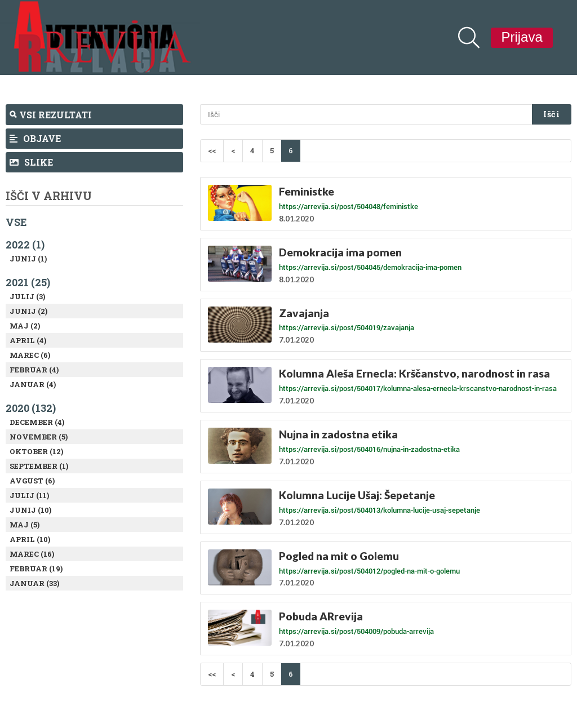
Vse (16, 222)
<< (212, 150)
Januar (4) (33, 384)
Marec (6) (30, 355)
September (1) (39, 466)
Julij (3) (27, 296)
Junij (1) (28, 259)
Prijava (521, 37)
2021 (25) (28, 282)
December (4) (37, 422)
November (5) (39, 437)
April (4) (28, 340)
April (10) (30, 539)
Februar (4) (34, 370)
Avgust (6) (32, 481)
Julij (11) (29, 495)
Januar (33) (34, 583)
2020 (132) (31, 408)
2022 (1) (25, 245)
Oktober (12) (36, 451)
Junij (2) (28, 311)
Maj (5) (25, 525)
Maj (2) (25, 326)
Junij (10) (30, 510)
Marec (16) (32, 554)
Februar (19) (36, 569)
